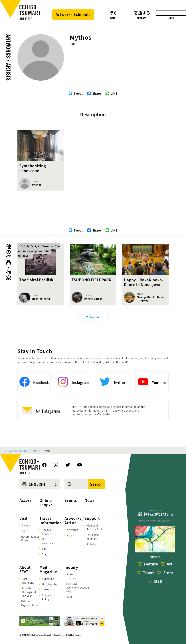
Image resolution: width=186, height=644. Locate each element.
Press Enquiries (73, 576)
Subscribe (48, 579)
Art (170, 564)
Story (168, 573)
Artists (36, 451)
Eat (44, 549)
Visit (24, 518)
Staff (158, 581)
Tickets (26, 525)
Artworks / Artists (9, 57)
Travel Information (51, 521)
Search (96, 484)
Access (26, 500)
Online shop (46, 503)
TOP (6, 451)
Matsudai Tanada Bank (95, 527)
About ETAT (25, 569)
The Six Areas (46, 532)
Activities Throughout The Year (29, 592)
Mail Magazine (48, 569)
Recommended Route (31, 538)
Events (71, 500)
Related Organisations (30, 603)
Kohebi (91, 544)
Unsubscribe (50, 584)
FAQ (69, 597)
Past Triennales (28, 581)
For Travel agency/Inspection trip (78, 587)
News (89, 500)
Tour (25, 531)
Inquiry (71, 567)
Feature (151, 564)
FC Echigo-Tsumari (93, 537)
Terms (46, 590)
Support (92, 518)
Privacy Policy (46, 597)
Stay (45, 554)
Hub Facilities (47, 541)
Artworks (72, 530)
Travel (149, 573)
